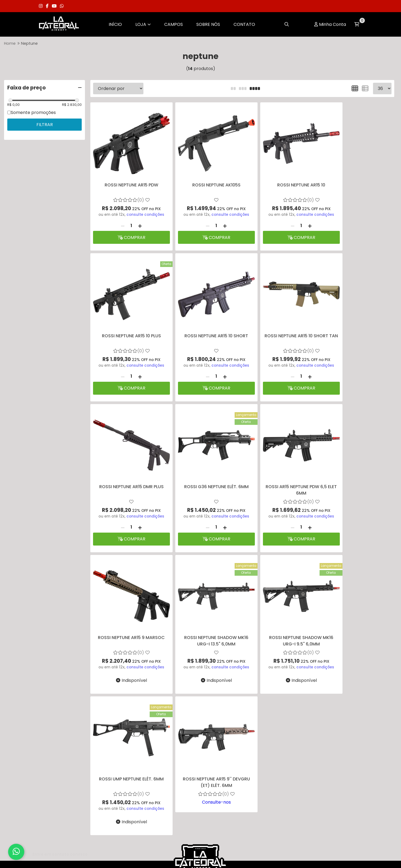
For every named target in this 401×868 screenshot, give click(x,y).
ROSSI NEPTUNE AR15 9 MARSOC (204, 462)
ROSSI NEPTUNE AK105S (204, 177)
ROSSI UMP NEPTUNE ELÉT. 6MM (127, 604)
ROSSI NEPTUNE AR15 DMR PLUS (281, 319)
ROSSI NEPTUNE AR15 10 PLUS (357, 177)
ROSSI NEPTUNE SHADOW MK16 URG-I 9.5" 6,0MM (357, 465)
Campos (174, 24)
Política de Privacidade (69, 732)
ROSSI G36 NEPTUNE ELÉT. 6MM (357, 319)
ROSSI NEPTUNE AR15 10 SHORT (127, 319)
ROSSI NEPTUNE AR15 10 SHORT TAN (204, 323)
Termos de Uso (60, 746)
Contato (244, 24)
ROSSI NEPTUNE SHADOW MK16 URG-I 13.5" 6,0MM (281, 465)
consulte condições (141, 206)
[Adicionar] (136, 217)
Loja (143, 24)
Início (115, 24)
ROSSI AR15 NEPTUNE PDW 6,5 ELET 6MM (127, 465)
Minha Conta (333, 24)
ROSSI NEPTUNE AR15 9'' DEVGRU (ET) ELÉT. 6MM (204, 608)
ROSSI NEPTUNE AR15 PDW (127, 177)
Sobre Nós (208, 24)
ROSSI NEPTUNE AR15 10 (281, 177)
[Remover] (119, 217)
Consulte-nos (204, 628)
